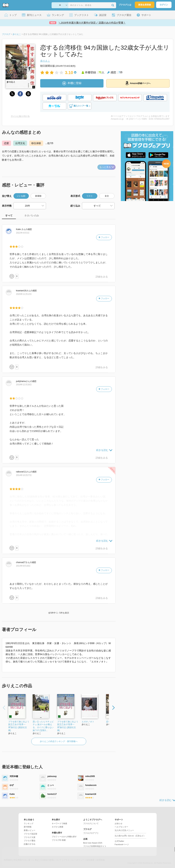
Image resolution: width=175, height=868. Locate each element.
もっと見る (107, 167)
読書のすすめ (30, 844)
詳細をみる (102, 277)
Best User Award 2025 (93, 843)
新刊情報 (28, 827)
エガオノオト (88, 722)
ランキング (29, 823)
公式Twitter (119, 841)
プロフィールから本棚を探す (64, 837)
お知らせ (119, 823)
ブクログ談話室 (31, 834)
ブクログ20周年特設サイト (95, 846)
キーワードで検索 (59, 823)
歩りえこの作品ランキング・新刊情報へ (59, 741)
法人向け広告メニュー (124, 830)
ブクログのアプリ (91, 833)
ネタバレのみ (32, 216)
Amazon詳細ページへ (138, 83)
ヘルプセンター (121, 827)
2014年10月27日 (24, 475)
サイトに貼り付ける (20, 116)
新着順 (38, 196)
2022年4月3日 (23, 233)
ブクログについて (91, 823)
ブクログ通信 (30, 841)
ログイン (164, 5)
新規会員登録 (145, 5)
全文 (107, 196)
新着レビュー (30, 830)
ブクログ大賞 (30, 837)
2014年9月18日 (23, 566)
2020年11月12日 (24, 294)
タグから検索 (58, 827)
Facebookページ (122, 844)
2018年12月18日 (24, 385)
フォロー (104, 237)
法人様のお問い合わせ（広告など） (130, 836)
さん (21, 229)
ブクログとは (125, 5)
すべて (9, 216)
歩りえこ (45, 61)
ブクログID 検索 (59, 840)
